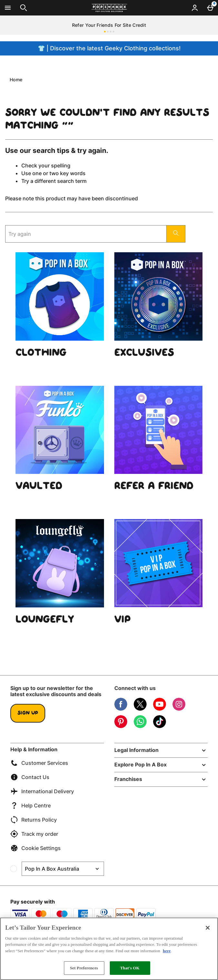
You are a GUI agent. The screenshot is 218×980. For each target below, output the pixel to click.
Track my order (34, 834)
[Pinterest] (121, 726)
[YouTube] (160, 709)
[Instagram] (179, 709)
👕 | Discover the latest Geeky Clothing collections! (109, 48)
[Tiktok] (160, 726)
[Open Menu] (8, 8)
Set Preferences (84, 968)
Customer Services (39, 763)
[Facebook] (121, 709)
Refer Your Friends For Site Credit (109, 25)
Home (16, 80)
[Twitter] (140, 709)
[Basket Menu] (210, 8)
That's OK (130, 968)
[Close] (208, 928)
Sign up (28, 713)
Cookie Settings (36, 848)
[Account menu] (195, 8)
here (167, 951)
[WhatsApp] (140, 726)
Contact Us (30, 777)
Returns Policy (34, 820)
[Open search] (24, 8)
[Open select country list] (63, 869)
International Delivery (42, 791)
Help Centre (31, 805)
